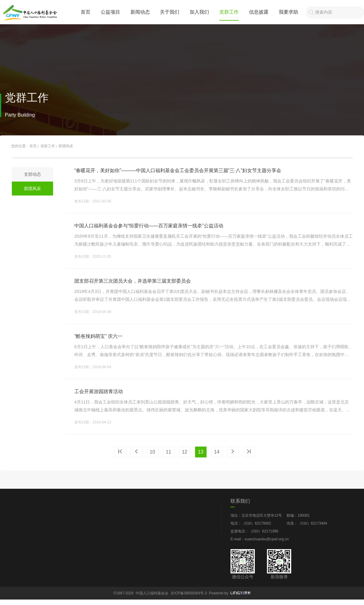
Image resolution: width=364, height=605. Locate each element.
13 (201, 452)
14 (217, 452)
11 (169, 452)
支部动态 (32, 174)
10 (153, 452)
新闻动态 (140, 12)
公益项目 (110, 12)
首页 (86, 12)
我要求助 (288, 12)
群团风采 (32, 189)
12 (185, 452)
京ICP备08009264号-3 (189, 593)
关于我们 (170, 12)
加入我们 (199, 12)
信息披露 (259, 12)
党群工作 (229, 12)
